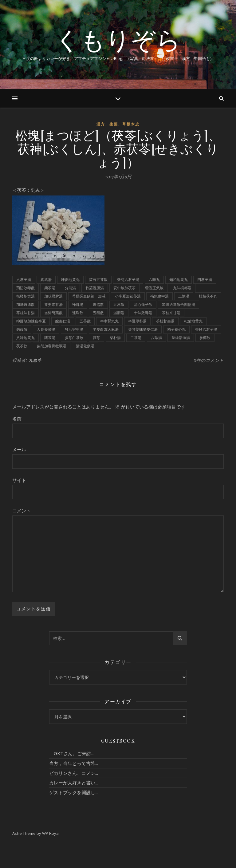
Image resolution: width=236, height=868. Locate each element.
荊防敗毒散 (26, 288)
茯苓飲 (22, 346)
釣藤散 (22, 329)
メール (19, 449)
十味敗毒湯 (143, 313)
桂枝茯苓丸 (208, 296)
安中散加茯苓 (124, 288)
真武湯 (46, 280)
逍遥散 (98, 304)
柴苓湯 (50, 288)
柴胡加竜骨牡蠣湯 (52, 346)
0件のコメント (209, 360)
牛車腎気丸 (109, 321)
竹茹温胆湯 (95, 288)
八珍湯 (156, 338)
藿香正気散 (154, 288)
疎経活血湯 (181, 338)
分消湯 (70, 288)
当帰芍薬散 (53, 313)
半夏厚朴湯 (137, 321)
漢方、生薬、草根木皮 (118, 124)
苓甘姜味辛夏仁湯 (143, 329)
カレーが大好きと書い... (74, 783)
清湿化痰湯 (85, 346)
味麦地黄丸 (70, 280)
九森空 (35, 360)
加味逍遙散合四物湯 (179, 304)
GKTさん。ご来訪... (71, 753)
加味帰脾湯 (53, 296)
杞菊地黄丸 (193, 321)
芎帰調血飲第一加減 (89, 296)
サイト (19, 480)
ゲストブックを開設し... (74, 792)
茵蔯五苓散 (98, 280)
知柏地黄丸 (179, 280)
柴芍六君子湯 (128, 280)
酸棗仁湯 (63, 321)
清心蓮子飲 (143, 304)
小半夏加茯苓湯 (128, 296)
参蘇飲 (205, 338)
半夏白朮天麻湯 (106, 329)
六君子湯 (24, 280)
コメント (22, 511)
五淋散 (119, 304)
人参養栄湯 (46, 329)
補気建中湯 (159, 296)
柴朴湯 (115, 338)
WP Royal (51, 833)
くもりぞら (118, 39)
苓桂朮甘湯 (171, 313)
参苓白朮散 (74, 338)
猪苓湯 (50, 338)
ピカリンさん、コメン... (74, 773)
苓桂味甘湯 (26, 313)
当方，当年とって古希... (74, 763)
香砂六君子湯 (206, 329)
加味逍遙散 (26, 304)
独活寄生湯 (74, 329)
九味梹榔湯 (182, 288)
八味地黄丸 (26, 338)
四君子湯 (205, 280)
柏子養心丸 (176, 329)
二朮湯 (136, 338)
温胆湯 (119, 313)
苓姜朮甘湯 (53, 304)
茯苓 (96, 338)
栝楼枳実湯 (26, 296)
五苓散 (85, 321)
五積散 (98, 313)
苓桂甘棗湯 (165, 321)
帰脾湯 (78, 304)
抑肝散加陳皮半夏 (31, 321)
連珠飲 (78, 313)
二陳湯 (184, 296)
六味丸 (154, 280)
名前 (17, 419)
